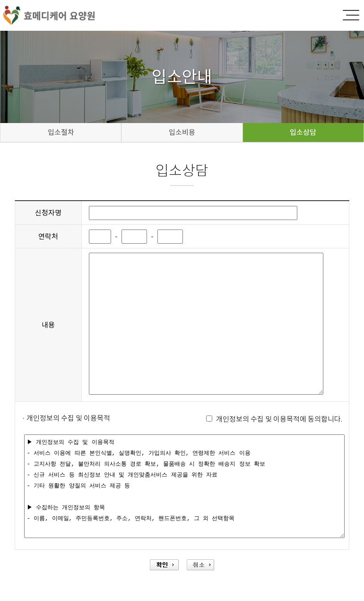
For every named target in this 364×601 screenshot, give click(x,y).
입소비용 (182, 132)
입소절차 (61, 132)
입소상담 (303, 132)
